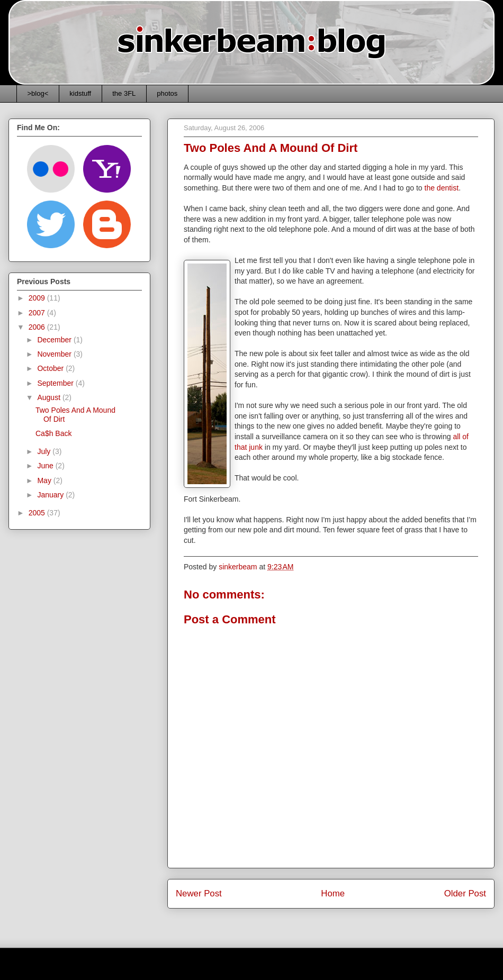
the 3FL (124, 93)
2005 (38, 513)
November (55, 354)
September (56, 383)
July (45, 451)
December (55, 340)
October (51, 368)
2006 (38, 327)
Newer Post (199, 893)
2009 (38, 298)
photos (167, 93)
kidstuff (80, 93)
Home (333, 893)
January (51, 495)
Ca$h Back (53, 433)
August (50, 397)
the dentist (442, 188)
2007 (38, 313)
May (45, 480)
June (46, 466)
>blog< (38, 93)
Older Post (465, 893)
